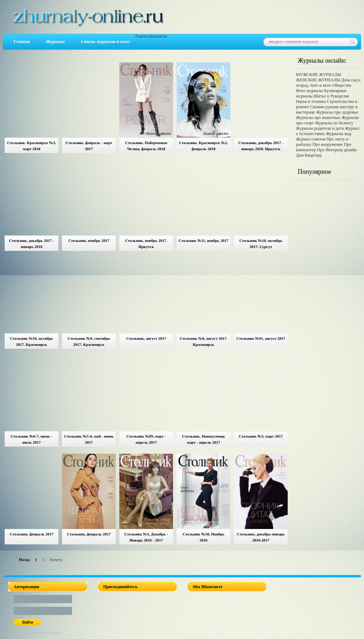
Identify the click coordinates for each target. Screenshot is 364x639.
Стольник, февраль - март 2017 (89, 146)
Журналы (55, 42)
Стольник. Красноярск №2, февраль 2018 (203, 146)
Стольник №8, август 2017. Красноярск (203, 341)
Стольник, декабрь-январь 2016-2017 (261, 537)
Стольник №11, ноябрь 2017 (204, 240)
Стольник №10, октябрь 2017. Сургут (261, 244)
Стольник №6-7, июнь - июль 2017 (32, 439)
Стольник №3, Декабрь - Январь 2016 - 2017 (146, 537)
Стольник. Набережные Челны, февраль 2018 (146, 146)
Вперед (56, 559)
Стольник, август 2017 (146, 338)
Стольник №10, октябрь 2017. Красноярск (32, 341)
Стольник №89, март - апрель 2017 (146, 439)
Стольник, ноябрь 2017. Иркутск (146, 244)
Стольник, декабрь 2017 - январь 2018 (32, 244)
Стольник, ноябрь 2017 (89, 240)
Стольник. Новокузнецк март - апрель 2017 (203, 439)
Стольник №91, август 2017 (261, 338)
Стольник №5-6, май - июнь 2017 (89, 439)
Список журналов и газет (106, 42)
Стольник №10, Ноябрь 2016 (204, 537)
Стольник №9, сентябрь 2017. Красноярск (89, 341)
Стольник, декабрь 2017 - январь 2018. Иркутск (261, 146)
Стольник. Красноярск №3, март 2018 (32, 146)
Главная (22, 42)
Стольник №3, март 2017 (261, 436)
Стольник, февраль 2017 (32, 534)
